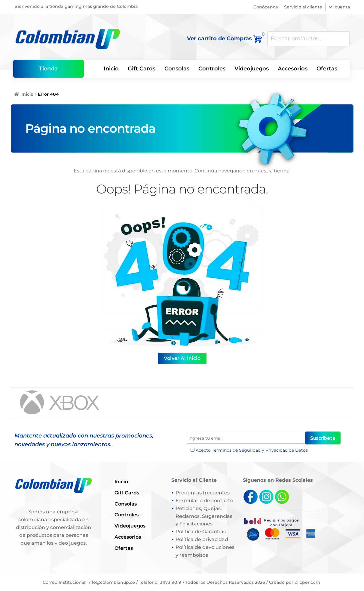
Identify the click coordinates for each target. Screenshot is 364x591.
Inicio (111, 69)
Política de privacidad (202, 539)
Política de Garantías (201, 532)
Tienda (48, 69)
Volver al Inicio (182, 358)
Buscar (342, 39)
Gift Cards (142, 69)
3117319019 (171, 582)
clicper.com (307, 582)
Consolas (177, 69)
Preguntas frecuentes (203, 493)
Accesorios (293, 69)
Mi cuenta (339, 7)
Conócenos (266, 7)
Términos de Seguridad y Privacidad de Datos (260, 450)
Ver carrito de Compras (225, 38)
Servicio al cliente (303, 7)
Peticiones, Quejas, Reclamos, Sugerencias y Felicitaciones (204, 516)
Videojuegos (252, 69)
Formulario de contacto (204, 501)
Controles (212, 69)
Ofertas (327, 69)
